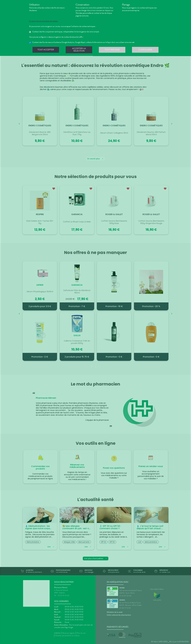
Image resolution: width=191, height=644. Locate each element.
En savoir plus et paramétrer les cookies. (44, 21)
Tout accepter (46, 50)
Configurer (145, 50)
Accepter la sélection (79, 50)
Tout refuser (112, 50)
